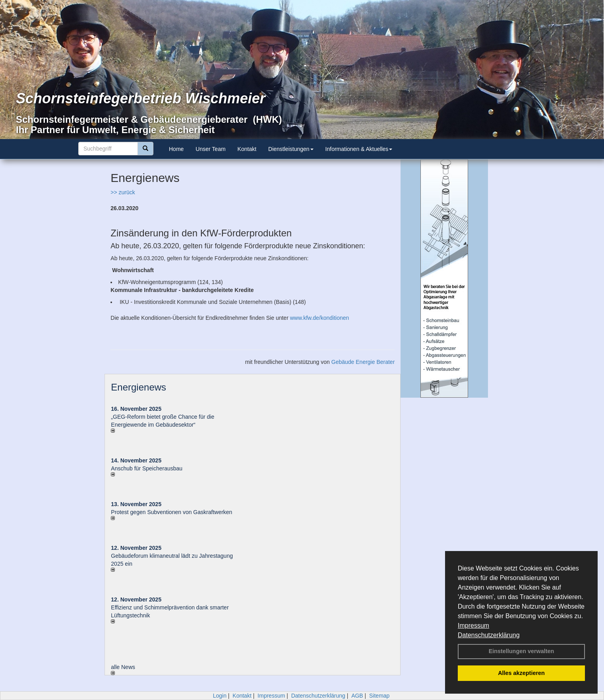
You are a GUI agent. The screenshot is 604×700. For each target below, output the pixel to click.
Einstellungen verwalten (522, 651)
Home (176, 149)
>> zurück (123, 192)
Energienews (138, 387)
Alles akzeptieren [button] (521, 673)
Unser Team (210, 149)
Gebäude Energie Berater (363, 362)
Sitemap (379, 696)
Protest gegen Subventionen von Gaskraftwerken (171, 512)
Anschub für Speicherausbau (147, 468)
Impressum (473, 626)
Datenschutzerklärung (489, 635)
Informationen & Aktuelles (359, 149)
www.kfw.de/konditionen (320, 318)
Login (220, 696)
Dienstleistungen (291, 149)
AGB (357, 696)
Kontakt (247, 149)
